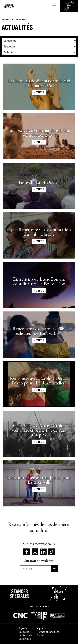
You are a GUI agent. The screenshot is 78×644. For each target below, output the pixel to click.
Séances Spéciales (9, 6)
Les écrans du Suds (69, 6)
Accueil (5, 20)
